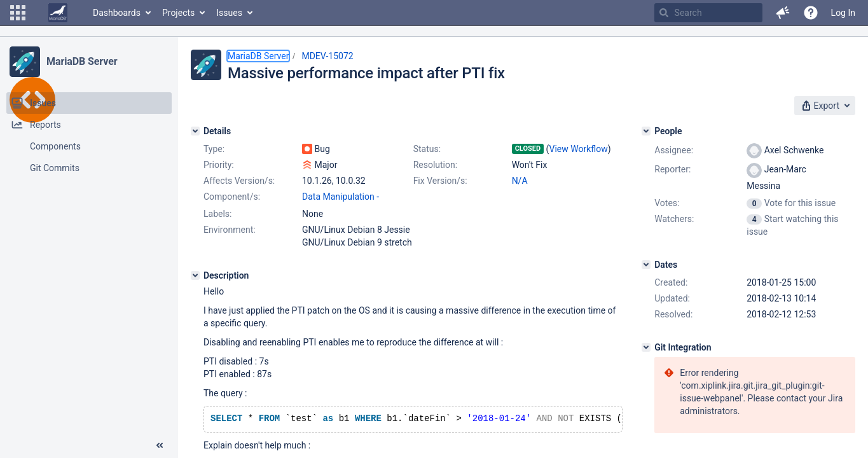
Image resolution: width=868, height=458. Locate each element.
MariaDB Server (82, 61)
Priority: (219, 165)
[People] (646, 131)
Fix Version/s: (440, 181)
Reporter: (672, 169)
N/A (520, 181)
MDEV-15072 (327, 56)
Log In (843, 13)
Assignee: (674, 150)
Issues (229, 13)
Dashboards (117, 13)
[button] (18, 13)
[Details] (195, 131)
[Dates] (646, 265)
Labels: (217, 214)
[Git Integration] (646, 347)
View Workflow (579, 149)
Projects (178, 13)
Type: (214, 149)
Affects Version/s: (239, 181)
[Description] (195, 275)
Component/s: (232, 197)
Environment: (230, 230)
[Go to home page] (58, 13)
